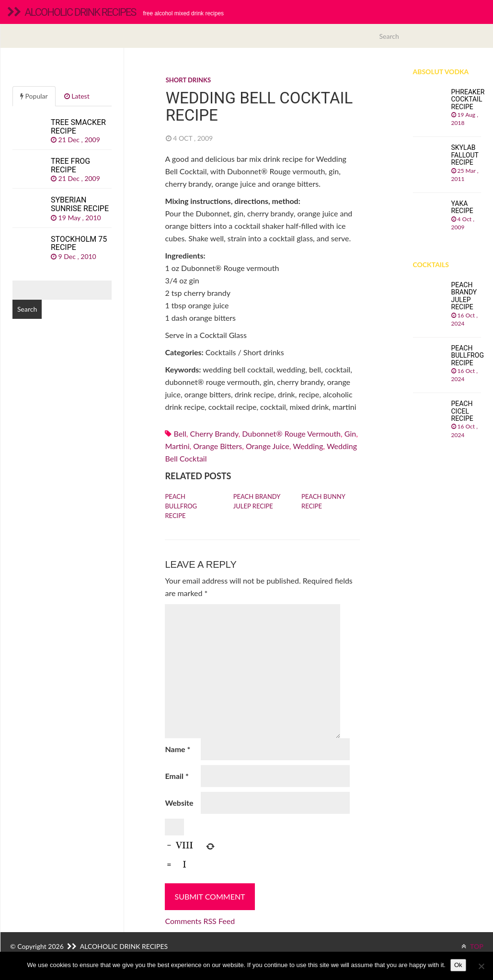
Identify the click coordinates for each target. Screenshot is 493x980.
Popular (34, 96)
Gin (350, 434)
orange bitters (218, 446)
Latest (77, 96)
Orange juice (268, 446)
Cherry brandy (214, 434)
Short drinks (188, 80)
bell (180, 434)
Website (179, 803)
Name (178, 749)
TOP (472, 946)
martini (177, 446)
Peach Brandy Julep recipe (257, 501)
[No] (481, 966)
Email (177, 776)
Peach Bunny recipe (323, 501)
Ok (458, 965)
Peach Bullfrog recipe (181, 506)
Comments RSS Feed (200, 921)
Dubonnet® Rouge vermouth (291, 434)
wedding (308, 446)
